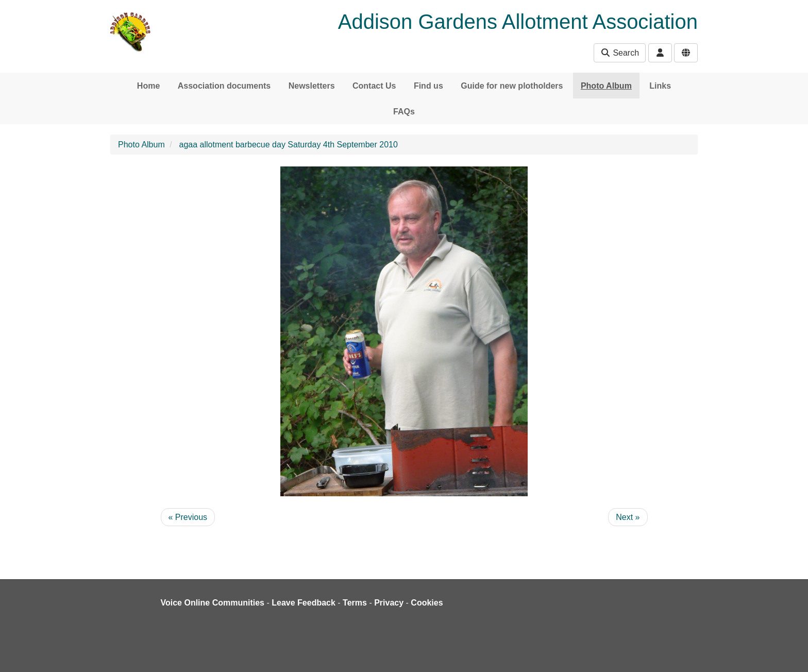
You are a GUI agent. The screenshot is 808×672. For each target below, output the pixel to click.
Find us (428, 86)
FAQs (404, 112)
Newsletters (312, 86)
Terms (355, 603)
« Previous (188, 517)
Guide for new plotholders (512, 86)
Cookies (427, 603)
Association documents (224, 86)
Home (148, 86)
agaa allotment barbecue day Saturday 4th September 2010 (289, 145)
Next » (628, 517)
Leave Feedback (304, 603)
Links (660, 86)
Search (620, 53)
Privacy (389, 603)
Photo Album (606, 86)
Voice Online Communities (213, 603)
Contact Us (374, 86)
